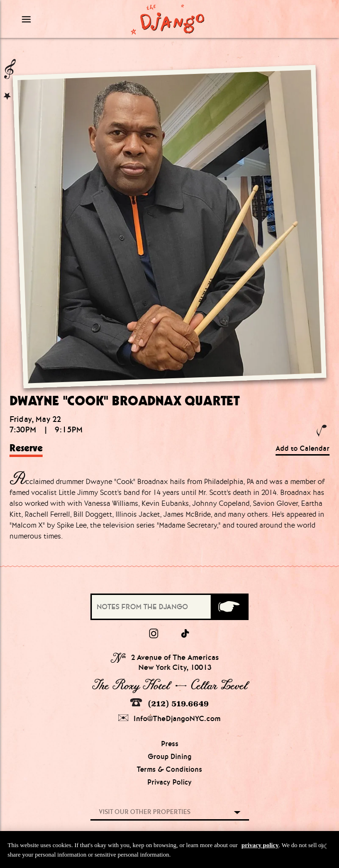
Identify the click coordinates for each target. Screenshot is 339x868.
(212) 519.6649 (169, 703)
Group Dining (170, 757)
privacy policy (260, 849)
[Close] (324, 850)
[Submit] (229, 607)
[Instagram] (154, 634)
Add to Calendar (303, 448)
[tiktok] (186, 634)
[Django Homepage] (168, 19)
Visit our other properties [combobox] (145, 812)
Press (170, 744)
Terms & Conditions (169, 769)
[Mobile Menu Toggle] (57, 19)
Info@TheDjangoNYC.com (169, 718)
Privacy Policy (169, 782)
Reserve (26, 448)
